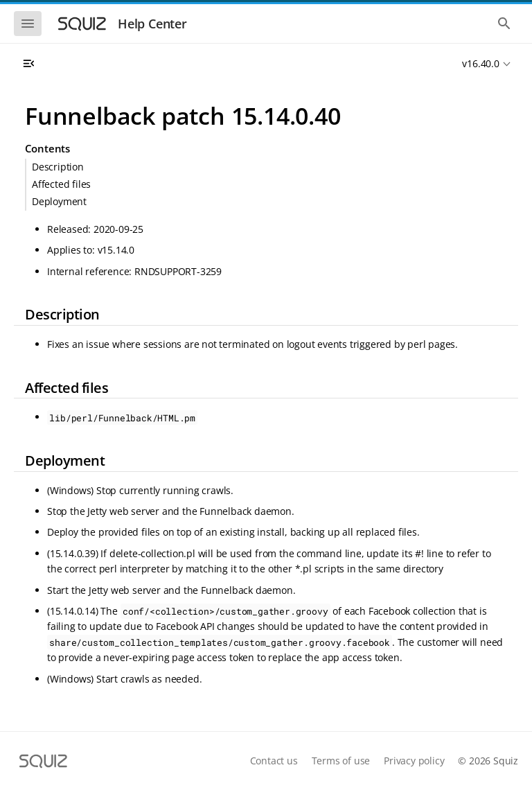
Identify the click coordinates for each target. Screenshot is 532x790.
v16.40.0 (480, 63)
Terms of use (341, 761)
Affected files (61, 184)
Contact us (274, 761)
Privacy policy (414, 761)
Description (58, 167)
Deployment (59, 201)
